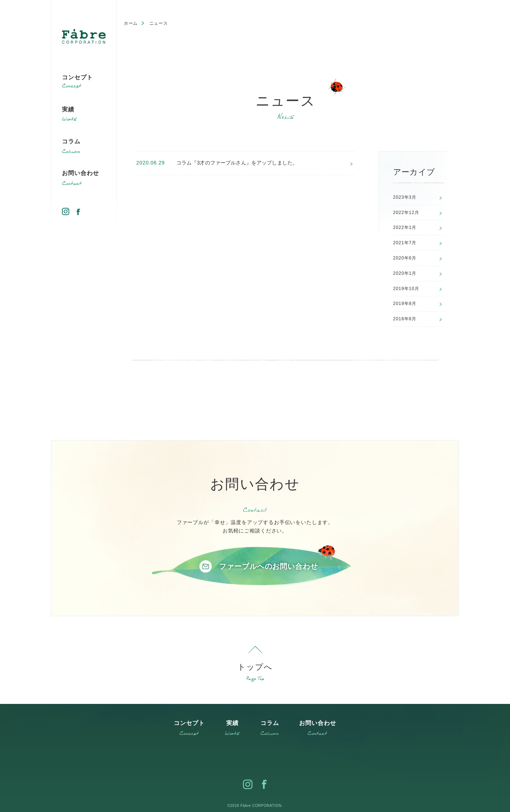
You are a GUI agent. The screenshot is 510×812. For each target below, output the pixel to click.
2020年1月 (405, 273)
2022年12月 (406, 213)
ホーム (131, 23)
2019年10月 (406, 289)
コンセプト (77, 77)
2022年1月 (405, 227)
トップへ (255, 667)
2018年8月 (405, 319)
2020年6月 (405, 258)
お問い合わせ (81, 173)
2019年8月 (405, 304)
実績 (68, 109)
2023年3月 (405, 197)
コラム (71, 141)
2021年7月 (405, 243)
